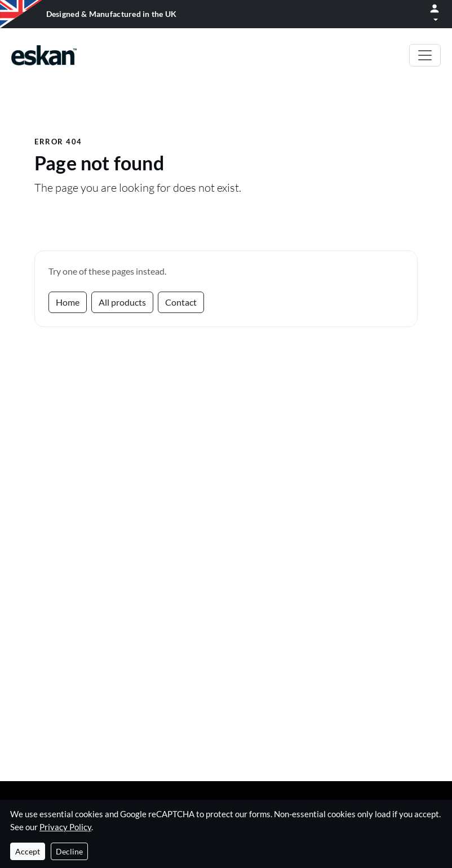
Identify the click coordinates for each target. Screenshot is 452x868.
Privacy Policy (65, 827)
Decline (69, 851)
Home (68, 302)
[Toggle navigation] (425, 55)
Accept (28, 851)
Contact (181, 302)
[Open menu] (435, 14)
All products (122, 302)
